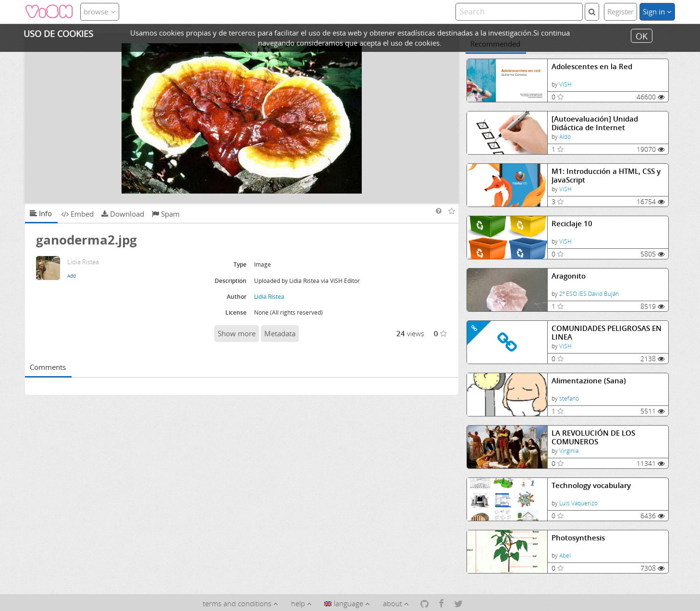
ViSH (565, 84)
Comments (48, 367)
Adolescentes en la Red (592, 67)
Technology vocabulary (591, 485)
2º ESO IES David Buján (589, 294)
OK (642, 36)
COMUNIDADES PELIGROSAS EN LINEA (607, 333)
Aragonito (569, 276)
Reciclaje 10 (572, 224)
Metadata (280, 333)
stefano (569, 398)
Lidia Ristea (269, 297)
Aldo (565, 137)
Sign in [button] (657, 12)
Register (620, 12)
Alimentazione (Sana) (589, 381)
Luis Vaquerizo (578, 503)
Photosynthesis (578, 538)
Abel (565, 556)
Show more (237, 333)
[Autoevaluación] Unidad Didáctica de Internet (595, 123)
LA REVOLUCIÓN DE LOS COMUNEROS (593, 437)
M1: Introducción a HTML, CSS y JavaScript (606, 176)
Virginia (569, 451)
